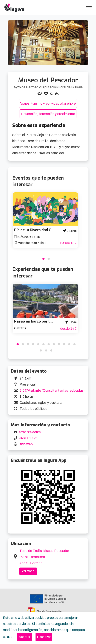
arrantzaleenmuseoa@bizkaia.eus (45, 432)
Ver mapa (28, 571)
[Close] (25, 637)
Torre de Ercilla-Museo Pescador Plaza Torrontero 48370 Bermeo (44, 557)
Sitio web (26, 444)
